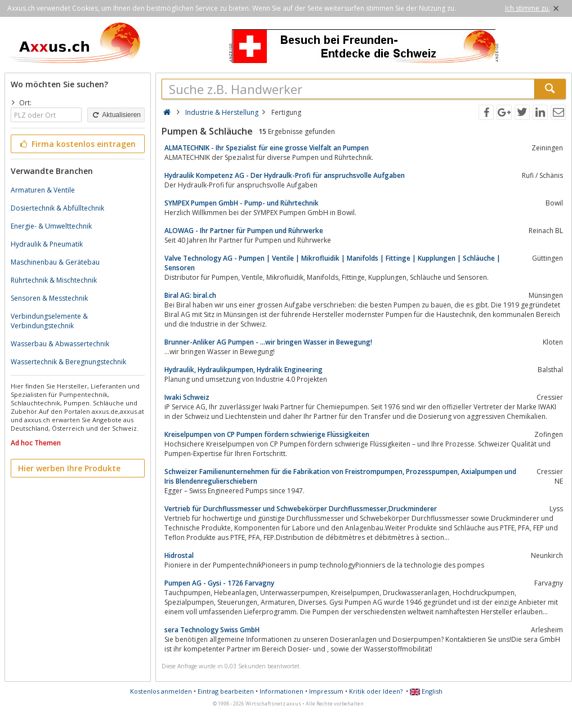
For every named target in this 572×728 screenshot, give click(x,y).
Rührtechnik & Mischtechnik (54, 280)
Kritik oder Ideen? (376, 691)
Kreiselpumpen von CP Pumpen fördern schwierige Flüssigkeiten (267, 434)
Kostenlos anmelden (161, 691)
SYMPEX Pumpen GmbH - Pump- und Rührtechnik (242, 203)
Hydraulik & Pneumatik (47, 244)
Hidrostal (179, 555)
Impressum (326, 691)
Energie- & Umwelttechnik (51, 226)
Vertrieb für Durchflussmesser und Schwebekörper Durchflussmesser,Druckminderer (301, 509)
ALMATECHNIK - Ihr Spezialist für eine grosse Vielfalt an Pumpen (267, 148)
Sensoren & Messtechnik (49, 298)
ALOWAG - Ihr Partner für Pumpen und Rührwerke (244, 231)
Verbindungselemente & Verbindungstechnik (49, 321)
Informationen (281, 691)
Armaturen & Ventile (43, 190)
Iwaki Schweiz (187, 397)
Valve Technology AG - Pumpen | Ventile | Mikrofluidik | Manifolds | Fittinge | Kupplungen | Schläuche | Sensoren (332, 263)
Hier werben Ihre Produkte (69, 468)
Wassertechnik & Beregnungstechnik (68, 362)
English (426, 691)
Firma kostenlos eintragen (77, 144)
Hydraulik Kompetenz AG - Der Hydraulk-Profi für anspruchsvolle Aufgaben (285, 175)
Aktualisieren (116, 115)
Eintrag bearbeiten (226, 691)
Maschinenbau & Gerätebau (55, 262)
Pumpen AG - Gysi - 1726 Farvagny (219, 583)
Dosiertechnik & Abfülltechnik (57, 208)
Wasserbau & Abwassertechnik (60, 344)
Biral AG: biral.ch (190, 295)
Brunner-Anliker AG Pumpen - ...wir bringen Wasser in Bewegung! (268, 342)
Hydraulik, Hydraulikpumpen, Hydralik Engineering (243, 370)
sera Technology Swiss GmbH (212, 630)
